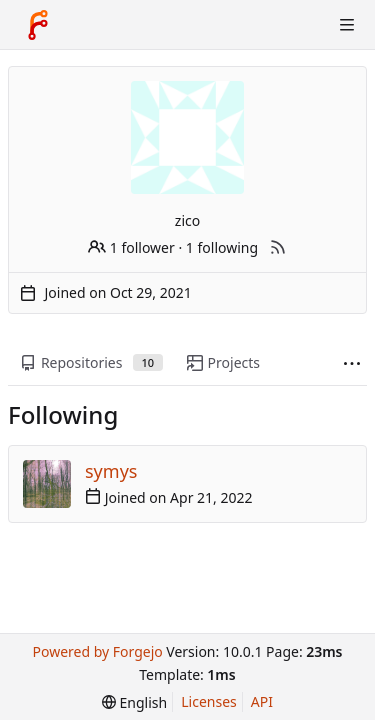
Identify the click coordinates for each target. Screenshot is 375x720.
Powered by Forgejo (97, 651)
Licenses (209, 701)
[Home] (38, 25)
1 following (222, 247)
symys (111, 471)
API (262, 701)
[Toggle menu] (347, 25)
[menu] (134, 702)
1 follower (131, 247)
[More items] (352, 363)
